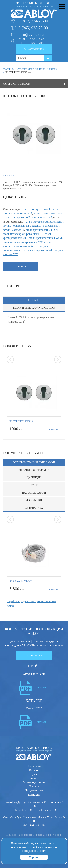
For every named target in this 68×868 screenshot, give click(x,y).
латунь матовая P (42, 217)
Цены (34, 774)
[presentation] (10, 360)
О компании (34, 766)
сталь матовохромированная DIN (23, 234)
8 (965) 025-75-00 (33, 28)
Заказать (20, 266)
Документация (34, 790)
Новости (34, 786)
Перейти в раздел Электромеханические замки (31, 603)
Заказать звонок (34, 49)
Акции (34, 778)
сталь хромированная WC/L (46, 238)
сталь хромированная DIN (42, 230)
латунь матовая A (13, 230)
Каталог (34, 770)
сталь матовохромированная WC (23, 242)
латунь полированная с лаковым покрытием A (31, 226)
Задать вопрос (34, 656)
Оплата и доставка (34, 782)
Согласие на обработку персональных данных (34, 835)
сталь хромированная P (36, 209)
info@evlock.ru (31, 34)
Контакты (34, 795)
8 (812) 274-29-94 (33, 21)
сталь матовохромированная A (45, 222)
